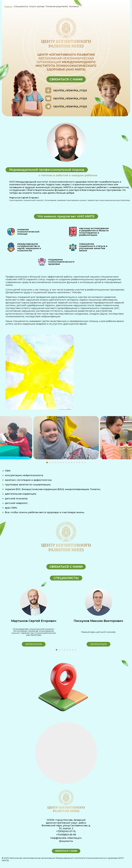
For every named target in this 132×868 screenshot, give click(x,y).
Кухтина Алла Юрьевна (34, 621)
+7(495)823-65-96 (66, 835)
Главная (8, 6)
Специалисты (21, 6)
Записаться (34, 644)
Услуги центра (37, 6)
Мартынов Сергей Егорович (98, 621)
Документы (66, 841)
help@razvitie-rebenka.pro (66, 838)
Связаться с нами (66, 79)
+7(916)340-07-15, (66, 831)
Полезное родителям (57, 6)
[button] (47, 463)
